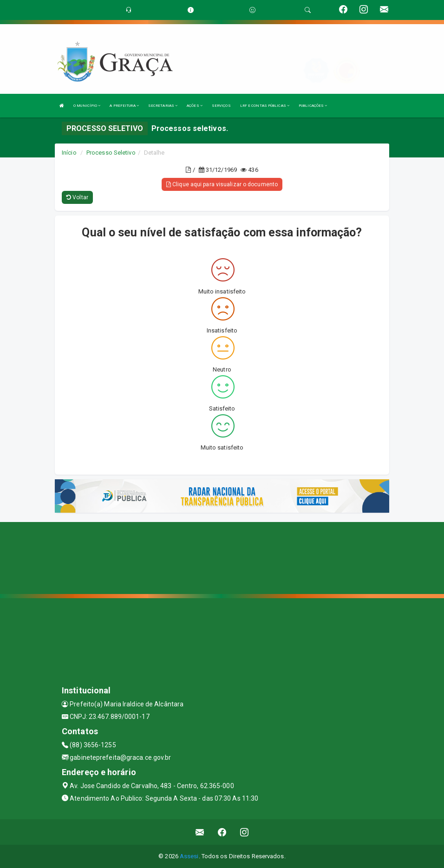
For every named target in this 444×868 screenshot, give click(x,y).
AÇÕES (195, 106)
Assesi (189, 856)
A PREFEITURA (124, 106)
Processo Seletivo (111, 153)
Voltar (77, 197)
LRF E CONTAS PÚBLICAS (265, 106)
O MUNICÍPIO (87, 106)
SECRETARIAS (163, 106)
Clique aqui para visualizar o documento (222, 184)
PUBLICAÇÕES (313, 106)
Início (69, 153)
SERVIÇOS (221, 106)
